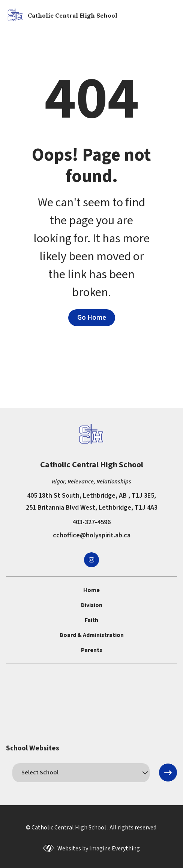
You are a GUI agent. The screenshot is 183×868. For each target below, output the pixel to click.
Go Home (92, 318)
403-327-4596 (91, 522)
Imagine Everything (115, 849)
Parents (92, 650)
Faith (91, 620)
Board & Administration (92, 635)
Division (92, 605)
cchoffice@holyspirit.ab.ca (92, 535)
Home (91, 590)
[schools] (81, 773)
